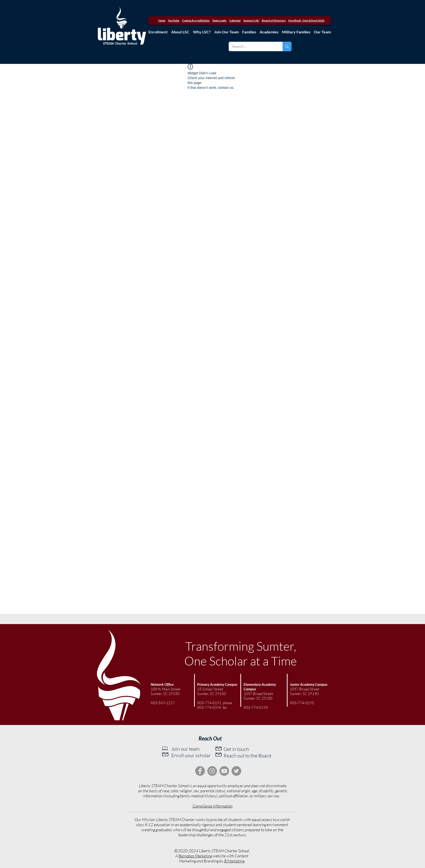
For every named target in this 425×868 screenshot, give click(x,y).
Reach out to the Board (247, 756)
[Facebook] (200, 771)
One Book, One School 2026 (306, 20)
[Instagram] (212, 771)
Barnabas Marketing (195, 856)
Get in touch (236, 749)
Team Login (219, 20)
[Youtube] (224, 771)
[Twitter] (236, 771)
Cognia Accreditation (196, 20)
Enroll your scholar (191, 755)
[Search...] (252, 46)
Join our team (185, 749)
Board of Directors (274, 20)
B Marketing (234, 861)
